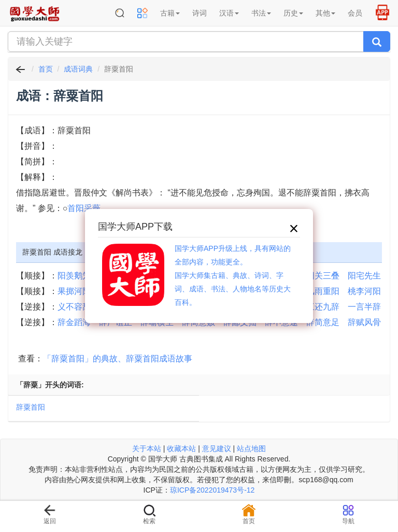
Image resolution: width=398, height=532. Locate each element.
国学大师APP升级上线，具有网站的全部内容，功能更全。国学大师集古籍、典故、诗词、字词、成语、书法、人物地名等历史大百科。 (233, 275)
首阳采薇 (84, 208)
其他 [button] (325, 13)
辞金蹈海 (74, 322)
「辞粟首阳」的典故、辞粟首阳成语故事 (118, 359)
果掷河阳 (74, 291)
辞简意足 (323, 322)
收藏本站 (181, 449)
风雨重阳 (323, 291)
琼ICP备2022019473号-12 (212, 490)
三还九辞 (323, 307)
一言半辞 (364, 307)
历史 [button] (293, 13)
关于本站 (147, 449)
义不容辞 (74, 307)
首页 (46, 69)
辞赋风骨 (364, 322)
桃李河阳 (364, 291)
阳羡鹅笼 (74, 276)
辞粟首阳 (31, 407)
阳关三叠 (323, 276)
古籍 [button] (170, 13)
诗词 (200, 13)
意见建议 (217, 449)
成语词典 (78, 69)
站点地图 (251, 449)
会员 (355, 13)
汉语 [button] (229, 13)
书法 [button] (261, 13)
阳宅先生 (364, 276)
